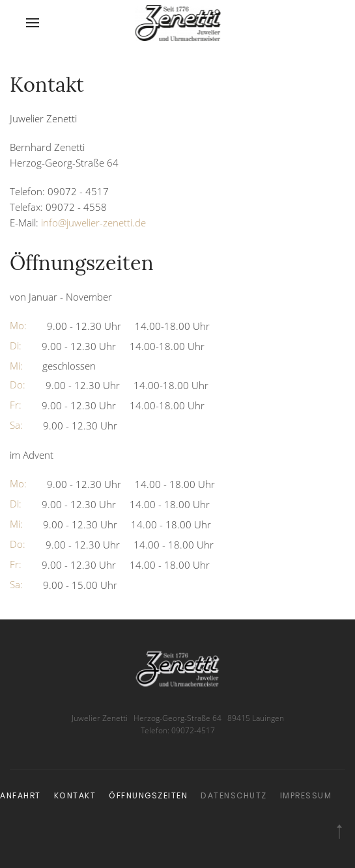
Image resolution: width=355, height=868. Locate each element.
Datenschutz (181, 795)
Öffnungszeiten (96, 795)
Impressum (253, 795)
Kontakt (22, 795)
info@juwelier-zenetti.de (93, 223)
